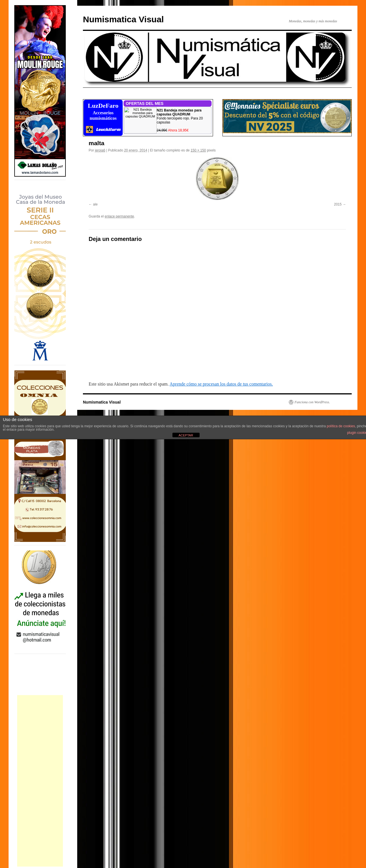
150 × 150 (198, 150)
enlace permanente (119, 216)
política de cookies (341, 426)
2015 (338, 204)
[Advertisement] (40, 781)
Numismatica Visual (123, 19)
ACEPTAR (186, 435)
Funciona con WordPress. (312, 402)
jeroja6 (100, 150)
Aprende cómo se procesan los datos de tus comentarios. (221, 384)
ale (95, 204)
